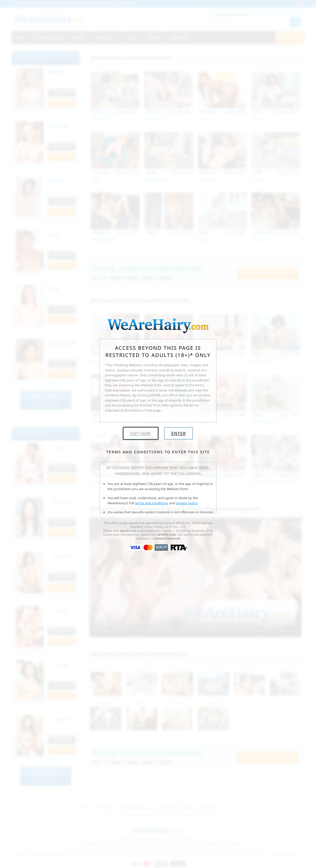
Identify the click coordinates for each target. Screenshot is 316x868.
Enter (178, 433)
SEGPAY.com (167, 535)
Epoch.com (128, 531)
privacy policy (187, 503)
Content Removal (167, 538)
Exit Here (141, 433)
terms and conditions (152, 503)
